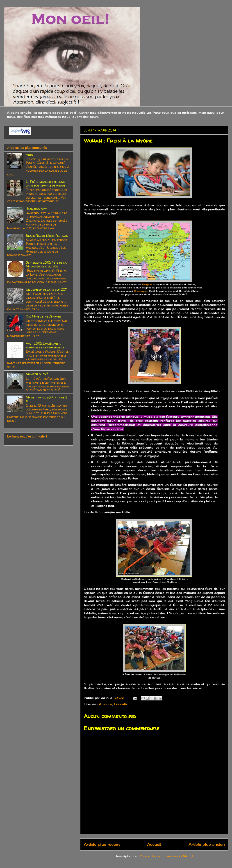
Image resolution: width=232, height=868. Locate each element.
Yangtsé (147, 284)
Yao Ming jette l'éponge (43, 316)
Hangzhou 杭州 (37, 208)
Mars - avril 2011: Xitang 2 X (47, 399)
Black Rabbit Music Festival (47, 236)
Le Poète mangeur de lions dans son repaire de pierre (46, 184)
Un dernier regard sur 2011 (47, 289)
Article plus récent (102, 844)
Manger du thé (37, 374)
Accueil (154, 844)
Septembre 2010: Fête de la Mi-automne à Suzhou (46, 264)
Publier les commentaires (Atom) (166, 856)
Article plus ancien (207, 844)
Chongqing (141, 291)
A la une (106, 704)
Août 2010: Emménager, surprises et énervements (45, 345)
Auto (29, 155)
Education (122, 704)
